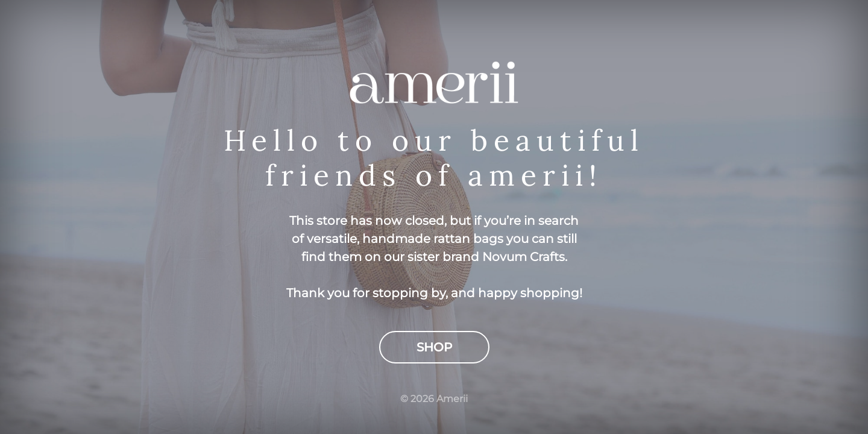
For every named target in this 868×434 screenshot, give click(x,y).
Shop (434, 347)
